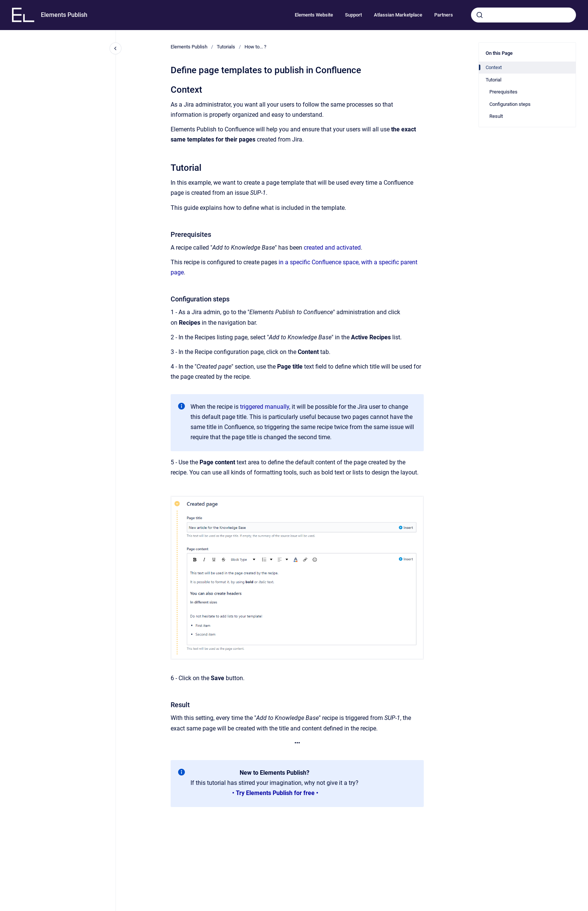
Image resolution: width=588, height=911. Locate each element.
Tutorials (226, 47)
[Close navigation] (115, 48)
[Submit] (480, 15)
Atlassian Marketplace (398, 15)
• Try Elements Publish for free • (275, 793)
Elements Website (314, 15)
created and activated (332, 248)
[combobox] (523, 15)
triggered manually (265, 407)
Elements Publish (64, 15)
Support (353, 15)
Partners (444, 15)
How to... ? (255, 47)
